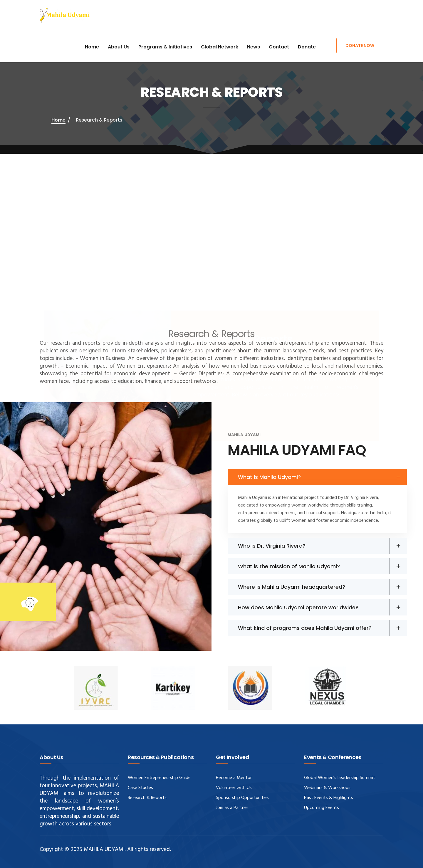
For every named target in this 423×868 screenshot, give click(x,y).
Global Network (220, 47)
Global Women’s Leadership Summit (340, 778)
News (254, 47)
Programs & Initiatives (165, 47)
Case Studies (140, 788)
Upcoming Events (322, 808)
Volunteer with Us (234, 788)
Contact (279, 47)
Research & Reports (147, 798)
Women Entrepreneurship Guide (159, 778)
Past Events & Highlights (329, 798)
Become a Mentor (234, 778)
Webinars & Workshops (327, 788)
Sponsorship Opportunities (242, 798)
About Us (119, 47)
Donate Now (360, 46)
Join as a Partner (232, 808)
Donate (307, 47)
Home (92, 47)
